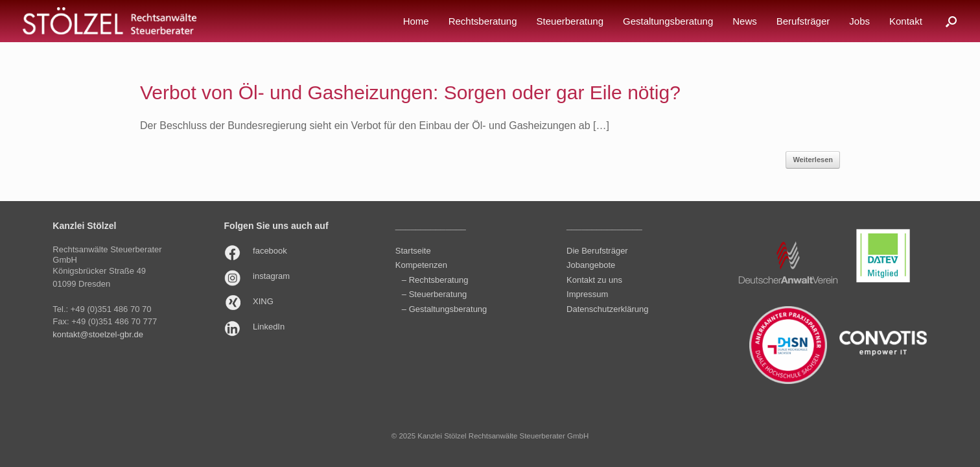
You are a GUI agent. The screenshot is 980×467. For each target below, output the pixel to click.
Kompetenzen (421, 265)
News (745, 21)
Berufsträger (803, 21)
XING (263, 301)
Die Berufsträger (597, 251)
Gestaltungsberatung (668, 21)
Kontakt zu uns (594, 280)
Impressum (587, 294)
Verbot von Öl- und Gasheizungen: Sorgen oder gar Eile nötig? (410, 92)
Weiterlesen (813, 160)
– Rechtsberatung (435, 280)
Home (416, 21)
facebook (270, 251)
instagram (271, 276)
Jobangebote (591, 265)
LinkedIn (269, 327)
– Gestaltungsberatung (445, 309)
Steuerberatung (570, 21)
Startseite (413, 251)
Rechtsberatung (483, 21)
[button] (951, 21)
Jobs (859, 21)
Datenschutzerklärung (607, 309)
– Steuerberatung (434, 294)
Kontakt (906, 21)
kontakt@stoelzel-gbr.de (98, 334)
